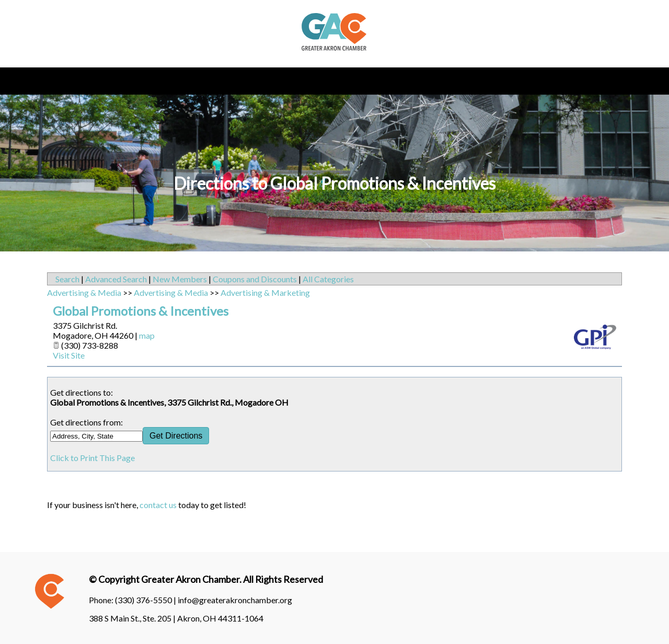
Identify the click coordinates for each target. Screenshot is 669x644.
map (147, 335)
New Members (180, 279)
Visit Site (69, 355)
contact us (158, 505)
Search (67, 279)
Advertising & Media (84, 292)
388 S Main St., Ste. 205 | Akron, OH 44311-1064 (176, 618)
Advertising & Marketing (265, 292)
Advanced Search (116, 279)
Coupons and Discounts (255, 279)
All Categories (328, 279)
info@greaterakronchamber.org (235, 600)
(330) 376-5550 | (146, 600)
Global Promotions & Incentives (141, 311)
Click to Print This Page (93, 458)
